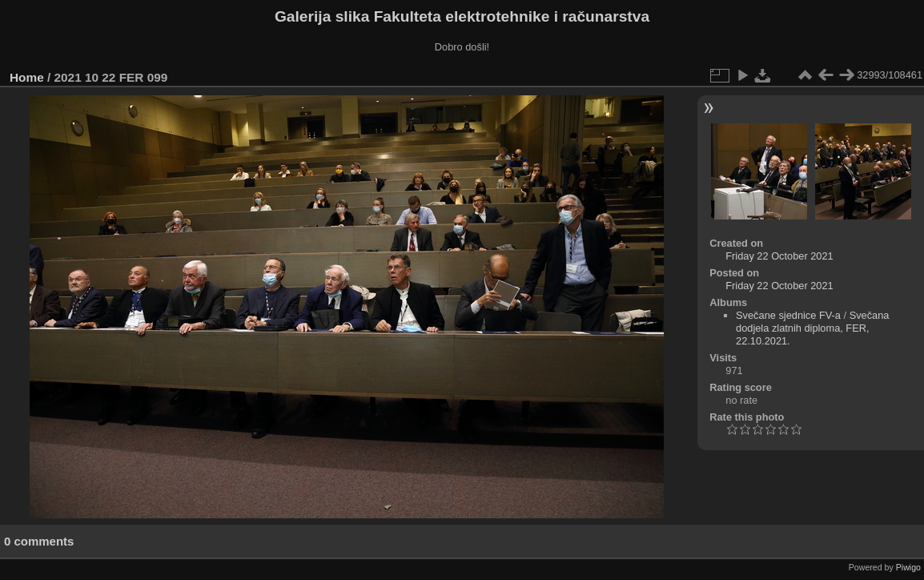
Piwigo (908, 567)
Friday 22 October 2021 (779, 256)
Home (27, 77)
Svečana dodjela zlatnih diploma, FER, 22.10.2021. (812, 328)
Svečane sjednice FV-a (788, 315)
